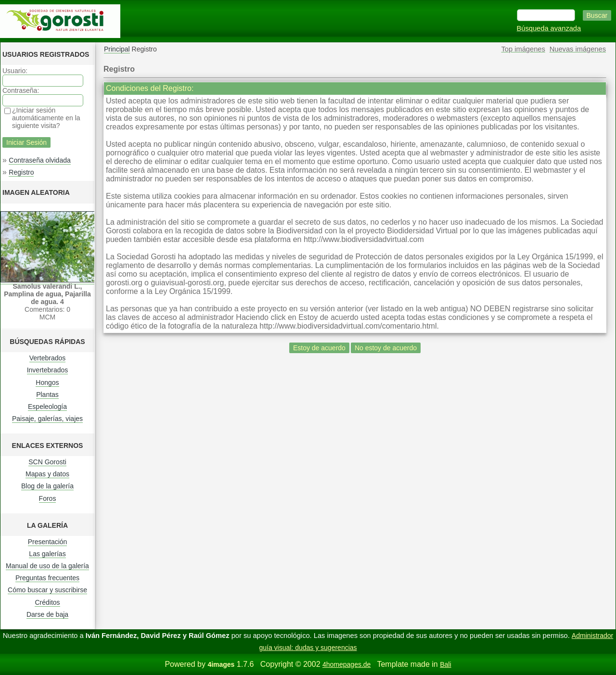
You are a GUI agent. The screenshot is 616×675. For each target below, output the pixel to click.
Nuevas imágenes (578, 49)
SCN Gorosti (47, 462)
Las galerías (47, 554)
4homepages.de (346, 664)
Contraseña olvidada (39, 160)
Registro (21, 172)
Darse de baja (47, 614)
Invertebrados (48, 370)
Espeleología (47, 407)
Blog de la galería (47, 486)
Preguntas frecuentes (47, 578)
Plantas (47, 395)
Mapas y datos (47, 474)
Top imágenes (523, 49)
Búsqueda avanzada (549, 28)
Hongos (47, 382)
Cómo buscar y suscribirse (47, 590)
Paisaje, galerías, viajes (47, 419)
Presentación (48, 542)
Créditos (47, 602)
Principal (117, 49)
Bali (445, 664)
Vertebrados (48, 358)
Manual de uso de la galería (47, 566)
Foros (48, 498)
